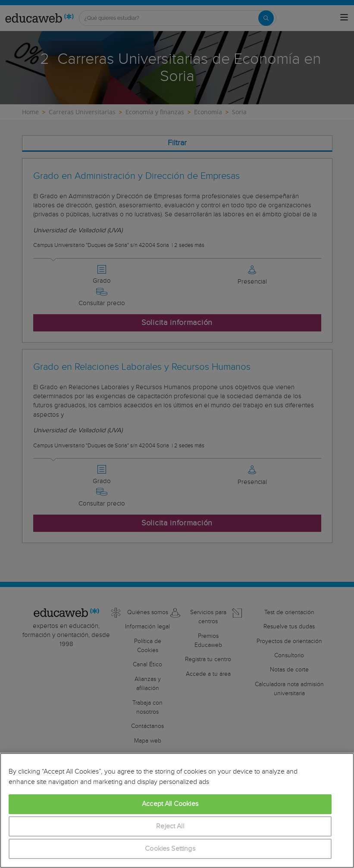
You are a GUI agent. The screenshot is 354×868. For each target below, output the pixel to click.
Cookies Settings (170, 849)
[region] (177, 810)
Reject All (170, 826)
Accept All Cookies (170, 804)
